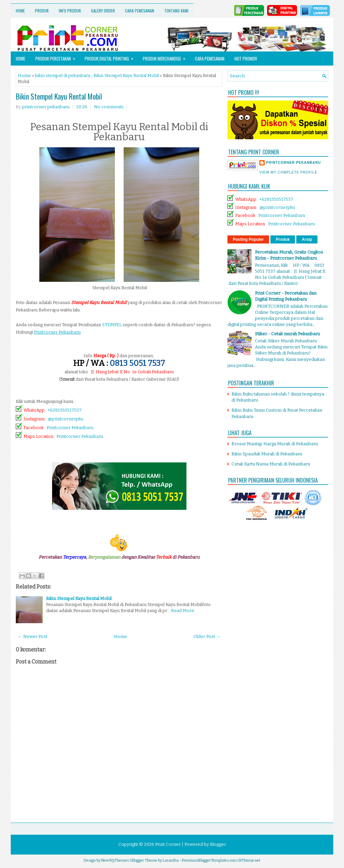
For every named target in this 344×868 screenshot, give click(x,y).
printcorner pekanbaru (293, 163)
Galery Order (103, 11)
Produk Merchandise (166, 57)
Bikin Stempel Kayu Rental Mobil (126, 76)
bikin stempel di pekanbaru (63, 76)
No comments (109, 107)
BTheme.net (250, 860)
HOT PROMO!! (246, 59)
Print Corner (168, 844)
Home (20, 11)
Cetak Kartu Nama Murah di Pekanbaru (271, 464)
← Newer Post (33, 636)
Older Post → (207, 636)
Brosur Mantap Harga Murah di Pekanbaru (275, 444)
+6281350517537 (65, 410)
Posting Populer (248, 239)
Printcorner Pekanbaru (70, 428)
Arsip (307, 239)
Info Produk (70, 11)
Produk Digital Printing (111, 57)
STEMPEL (112, 325)
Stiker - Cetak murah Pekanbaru (287, 334)
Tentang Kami (176, 11)
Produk (42, 11)
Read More (183, 611)
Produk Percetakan (57, 57)
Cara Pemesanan (140, 11)
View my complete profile (288, 172)
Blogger (218, 844)
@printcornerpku (66, 419)
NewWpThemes (115, 860)
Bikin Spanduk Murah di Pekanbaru (267, 454)
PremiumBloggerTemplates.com (209, 860)
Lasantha (171, 860)
